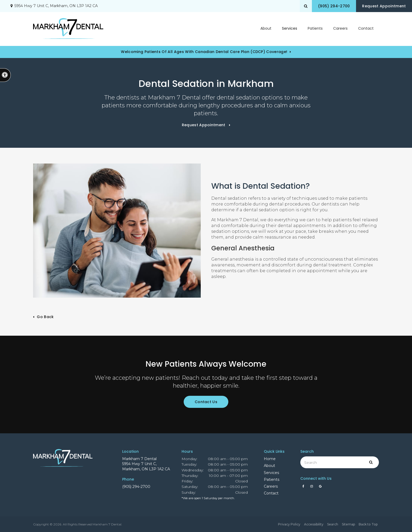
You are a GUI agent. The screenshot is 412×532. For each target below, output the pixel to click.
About (269, 466)
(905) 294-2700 (136, 487)
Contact (366, 29)
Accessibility (314, 524)
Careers (340, 29)
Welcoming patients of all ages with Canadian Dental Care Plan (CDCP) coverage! (204, 52)
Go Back (45, 317)
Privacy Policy (289, 524)
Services (271, 473)
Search (333, 524)
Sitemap (348, 524)
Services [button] (290, 29)
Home (270, 459)
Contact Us (206, 402)
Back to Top (368, 524)
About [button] (266, 29)
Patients (315, 29)
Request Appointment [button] (383, 6)
